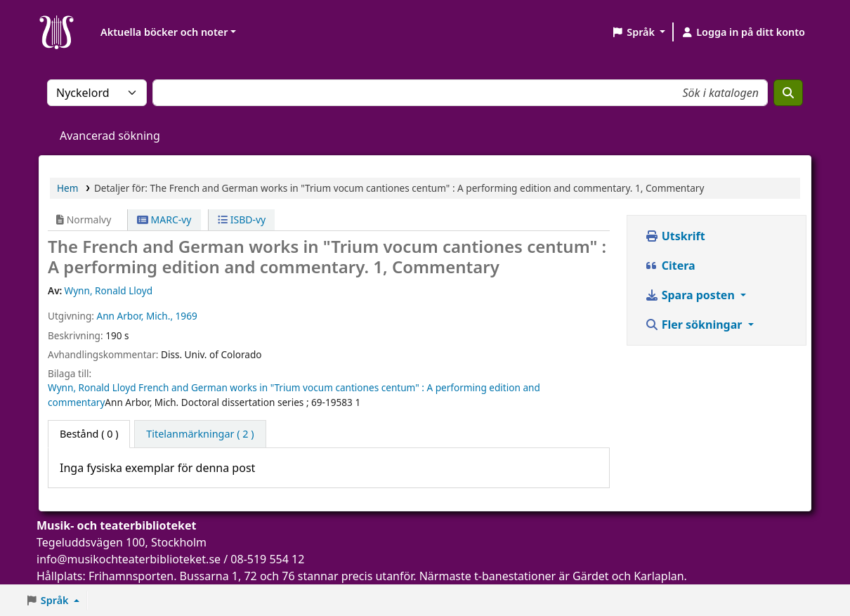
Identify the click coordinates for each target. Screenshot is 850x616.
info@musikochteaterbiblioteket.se (129, 559)
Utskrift (675, 236)
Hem (67, 188)
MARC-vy (164, 219)
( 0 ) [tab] (89, 434)
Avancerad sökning (110, 136)
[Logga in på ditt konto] (743, 32)
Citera (670, 266)
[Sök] (788, 93)
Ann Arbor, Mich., (135, 316)
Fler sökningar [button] (695, 325)
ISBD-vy (242, 219)
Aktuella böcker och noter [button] (164, 32)
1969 (187, 316)
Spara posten (691, 295)
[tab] (200, 434)
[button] (638, 32)
